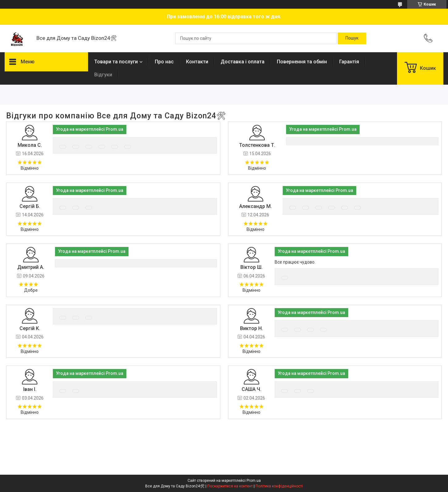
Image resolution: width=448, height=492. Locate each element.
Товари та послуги (116, 62)
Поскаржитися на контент (230, 486)
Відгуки (103, 75)
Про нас (164, 62)
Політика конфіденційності (279, 486)
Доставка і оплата (243, 62)
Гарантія (349, 62)
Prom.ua (254, 481)
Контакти (197, 62)
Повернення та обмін (302, 62)
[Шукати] (352, 38)
